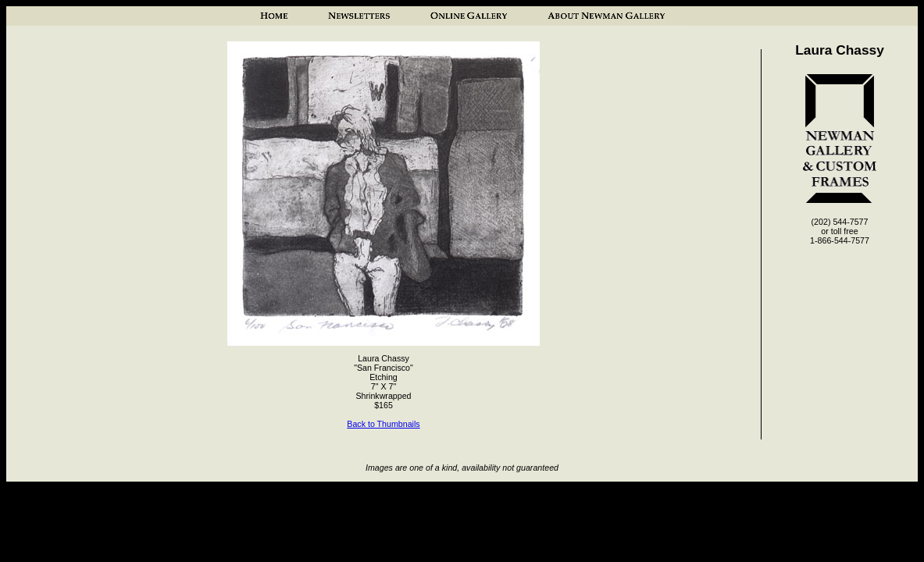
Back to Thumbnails (383, 424)
